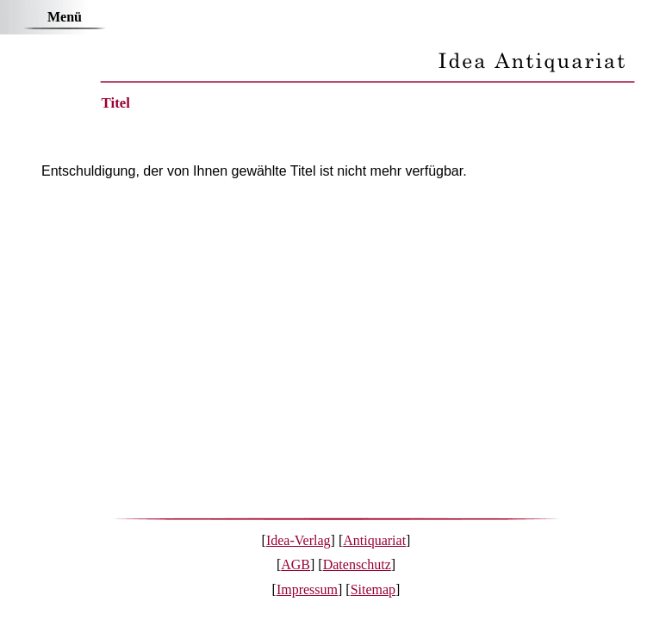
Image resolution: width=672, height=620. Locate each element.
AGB (296, 564)
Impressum (307, 589)
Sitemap (373, 589)
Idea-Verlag (299, 540)
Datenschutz (357, 564)
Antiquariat (374, 540)
